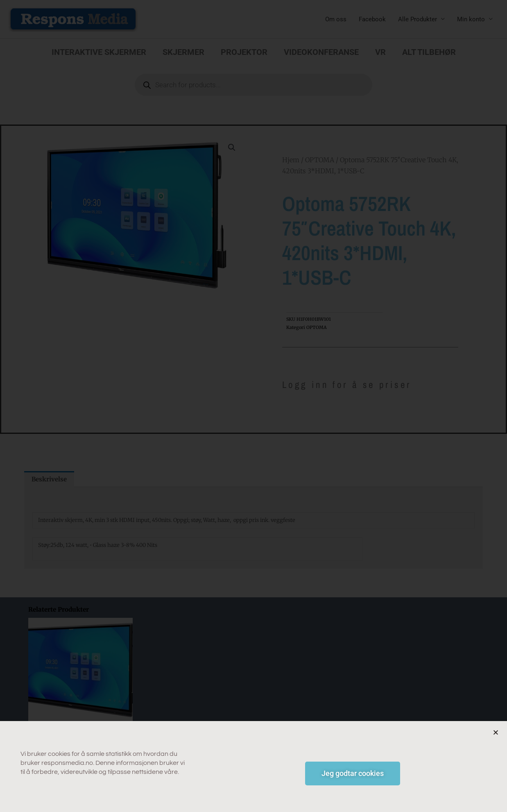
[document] (253, 406)
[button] (496, 737)
